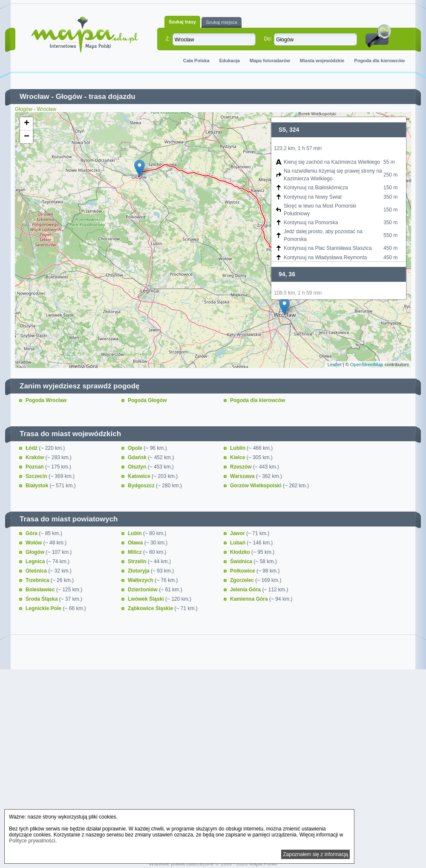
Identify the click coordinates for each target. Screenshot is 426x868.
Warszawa (243, 476)
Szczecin (37, 476)
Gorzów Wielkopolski (256, 486)
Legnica (36, 561)
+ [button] (27, 124)
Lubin (135, 533)
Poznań (35, 467)
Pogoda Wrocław (46, 400)
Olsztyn (138, 467)
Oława (136, 543)
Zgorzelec (243, 580)
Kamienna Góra (250, 599)
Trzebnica (38, 580)
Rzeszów (242, 467)
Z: (168, 39)
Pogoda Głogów (147, 400)
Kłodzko (241, 552)
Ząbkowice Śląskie (151, 608)
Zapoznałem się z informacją (315, 854)
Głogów (69, 97)
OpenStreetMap (367, 365)
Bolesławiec (41, 590)
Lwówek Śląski (147, 599)
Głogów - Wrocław (36, 109)
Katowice (140, 476)
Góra (32, 533)
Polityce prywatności (32, 841)
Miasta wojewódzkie (322, 61)
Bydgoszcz (142, 486)
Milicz (135, 552)
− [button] (27, 137)
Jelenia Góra (246, 590)
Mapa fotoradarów (270, 61)
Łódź (32, 448)
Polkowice (243, 571)
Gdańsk (138, 457)
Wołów (35, 543)
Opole (136, 448)
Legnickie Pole (44, 608)
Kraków (36, 457)
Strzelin (138, 561)
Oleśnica (37, 571)
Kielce (238, 457)
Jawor (238, 533)
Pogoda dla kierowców (379, 61)
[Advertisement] (213, 745)
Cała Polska (196, 61)
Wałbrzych (141, 580)
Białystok (38, 486)
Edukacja (230, 61)
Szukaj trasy (182, 22)
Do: (268, 39)
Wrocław (35, 97)
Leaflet (335, 365)
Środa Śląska (42, 599)
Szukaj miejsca (221, 22)
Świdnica (242, 561)
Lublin (238, 448)
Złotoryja (139, 571)
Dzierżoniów (143, 590)
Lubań (238, 543)
